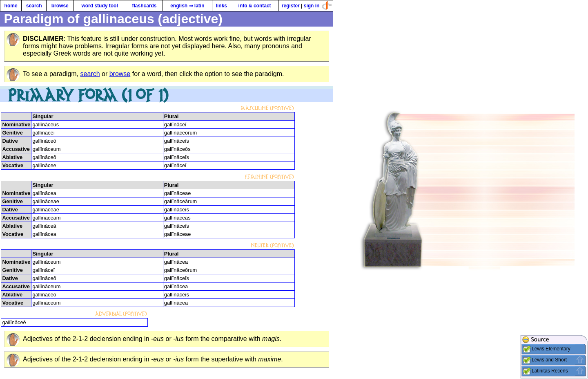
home (11, 6)
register (291, 6)
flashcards (144, 6)
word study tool (99, 6)
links (222, 6)
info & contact (255, 6)
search (34, 6)
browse (60, 6)
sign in (312, 6)
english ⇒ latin (187, 6)
